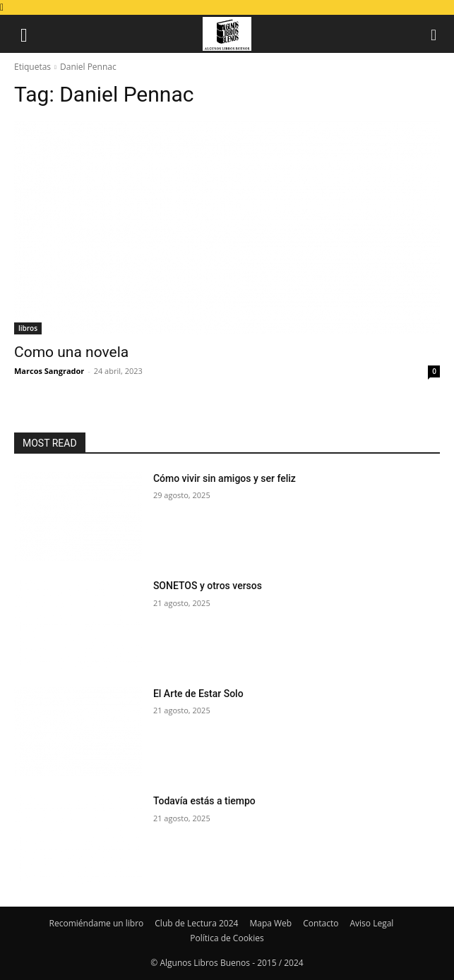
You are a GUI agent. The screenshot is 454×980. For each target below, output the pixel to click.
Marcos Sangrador (49, 371)
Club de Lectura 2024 (196, 923)
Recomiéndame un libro (97, 923)
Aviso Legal (372, 923)
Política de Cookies (227, 938)
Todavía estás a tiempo (204, 801)
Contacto (321, 923)
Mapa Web (270, 923)
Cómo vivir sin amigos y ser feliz (225, 478)
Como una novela (71, 352)
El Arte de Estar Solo (198, 694)
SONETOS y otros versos (208, 586)
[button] (24, 34)
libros (28, 328)
